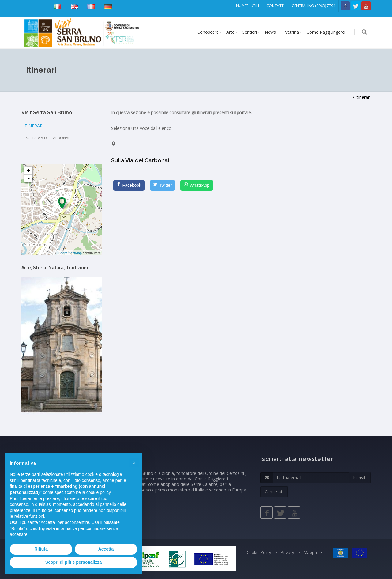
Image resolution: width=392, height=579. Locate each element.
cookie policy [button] (98, 492)
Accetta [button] (106, 549)
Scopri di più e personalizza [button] (73, 562)
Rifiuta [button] (41, 549)
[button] (134, 463)
